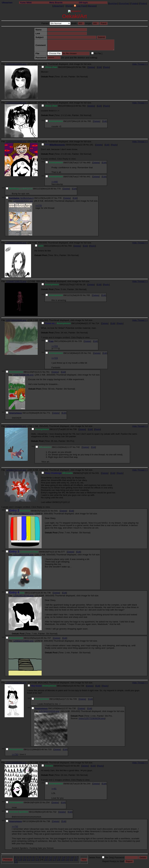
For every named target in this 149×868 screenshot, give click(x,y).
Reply (107, 67)
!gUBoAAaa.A (27, 198)
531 (97, 473)
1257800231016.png (49, 711)
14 (64, 857)
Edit (99, 67)
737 (49, 638)
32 (76, 860)
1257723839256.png (16, 683)
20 (24, 860)
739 (75, 429)
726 (82, 686)
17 (76, 857)
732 (55, 812)
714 (97, 323)
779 (59, 198)
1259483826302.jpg (23, 201)
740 (78, 447)
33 (16, 862)
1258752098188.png (23, 375)
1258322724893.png (23, 641)
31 (72, 860)
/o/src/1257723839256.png (92, 718)
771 (48, 413)
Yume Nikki (26, 3)
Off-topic (83, 3)
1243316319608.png (16, 142)
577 (63, 552)
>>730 (15, 754)
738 (48, 821)
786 (84, 67)
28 (59, 860)
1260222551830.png (16, 103)
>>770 (39, 206)
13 (59, 857)
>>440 (55, 182)
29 (63, 860)
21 (29, 860)
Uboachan (7, 3)
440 (89, 163)
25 (46, 860)
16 (84, 285)
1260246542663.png (16, 64)
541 (56, 511)
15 (68, 857)
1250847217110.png (16, 470)
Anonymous (15, 413)
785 (89, 121)
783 (84, 106)
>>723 (55, 346)
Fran (51, 341)
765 (88, 295)
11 (51, 857)
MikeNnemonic (57, 145)
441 (89, 177)
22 (33, 860)
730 (74, 708)
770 (59, 189)
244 (89, 784)
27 (54, 860)
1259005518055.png (16, 243)
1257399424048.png (16, 320)
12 (55, 857)
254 (48, 802)
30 (67, 860)
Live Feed (80, 6)
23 (37, 860)
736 (49, 593)
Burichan (113, 3)
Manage (92, 6)
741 (89, 353)
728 (75, 699)
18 (16, 860)
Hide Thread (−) (140, 64)
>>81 (54, 789)
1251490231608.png (23, 555)
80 (78, 766)
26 (50, 860)
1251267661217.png (23, 514)
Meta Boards (56, 3)
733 (50, 749)
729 (80, 341)
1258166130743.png (23, 596)
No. (80, 67)
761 (48, 372)
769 (70, 246)
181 (91, 145)
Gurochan (124, 3)
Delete (91, 67)
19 (20, 860)
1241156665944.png (16, 763)
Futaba (134, 3)
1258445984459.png (16, 426)
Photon (143, 3)
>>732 (15, 826)
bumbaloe (15, 198)
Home (69, 6)
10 (47, 857)
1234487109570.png (16, 281)
